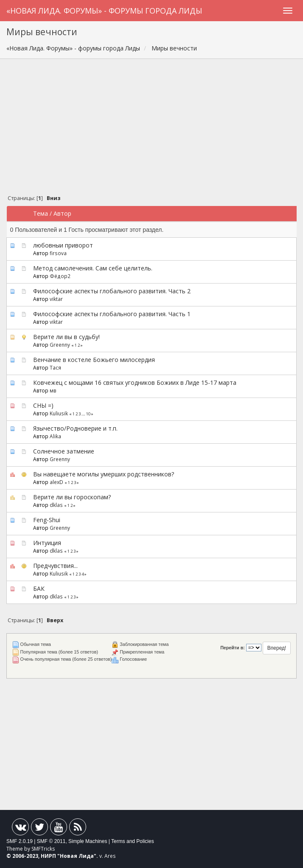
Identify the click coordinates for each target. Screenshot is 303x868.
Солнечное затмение (64, 451)
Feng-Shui (47, 520)
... (84, 414)
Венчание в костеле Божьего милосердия (94, 360)
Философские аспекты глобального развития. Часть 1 (112, 314)
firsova (58, 253)
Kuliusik (59, 413)
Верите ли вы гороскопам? (72, 497)
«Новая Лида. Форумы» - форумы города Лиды (104, 11)
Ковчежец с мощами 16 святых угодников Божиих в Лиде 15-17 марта (135, 383)
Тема (41, 213)
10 (88, 414)
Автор (62, 213)
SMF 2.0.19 (20, 841)
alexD (56, 482)
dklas (56, 505)
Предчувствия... (55, 566)
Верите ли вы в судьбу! (66, 337)
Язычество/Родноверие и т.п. (75, 428)
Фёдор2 (60, 276)
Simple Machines (88, 841)
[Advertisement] (151, 129)
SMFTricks (43, 849)
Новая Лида (77, 856)
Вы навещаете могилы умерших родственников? (104, 474)
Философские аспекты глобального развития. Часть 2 (112, 291)
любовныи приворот (63, 245)
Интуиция (47, 543)
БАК (39, 588)
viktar (56, 299)
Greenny (60, 345)
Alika (55, 436)
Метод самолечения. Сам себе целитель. (93, 268)
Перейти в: (233, 648)
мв (53, 390)
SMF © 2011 (51, 841)
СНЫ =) (43, 405)
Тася (55, 367)
